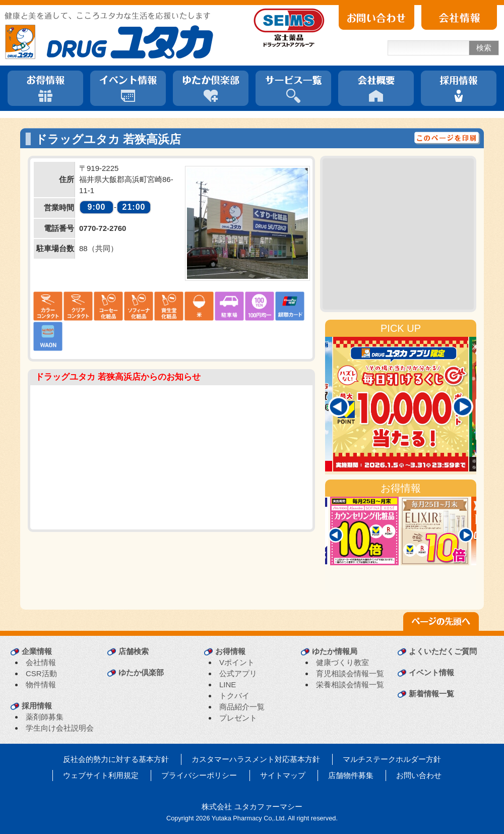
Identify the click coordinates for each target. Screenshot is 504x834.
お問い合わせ (419, 775)
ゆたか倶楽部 (141, 672)
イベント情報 (431, 672)
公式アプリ (238, 673)
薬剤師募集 (45, 717)
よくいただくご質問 (443, 651)
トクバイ (234, 696)
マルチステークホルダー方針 (392, 759)
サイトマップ (283, 775)
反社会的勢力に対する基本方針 (116, 759)
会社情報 (41, 662)
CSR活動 (41, 673)
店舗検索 (134, 651)
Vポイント (237, 662)
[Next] (463, 407)
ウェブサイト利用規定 (101, 775)
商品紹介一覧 (242, 707)
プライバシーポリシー (199, 775)
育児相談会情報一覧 (350, 673)
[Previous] (339, 407)
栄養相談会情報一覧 (350, 684)
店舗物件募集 (351, 775)
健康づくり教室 (342, 662)
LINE (228, 684)
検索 (484, 48)
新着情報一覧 (431, 694)
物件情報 (41, 684)
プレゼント (238, 718)
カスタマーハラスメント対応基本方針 (256, 759)
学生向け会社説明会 (60, 728)
